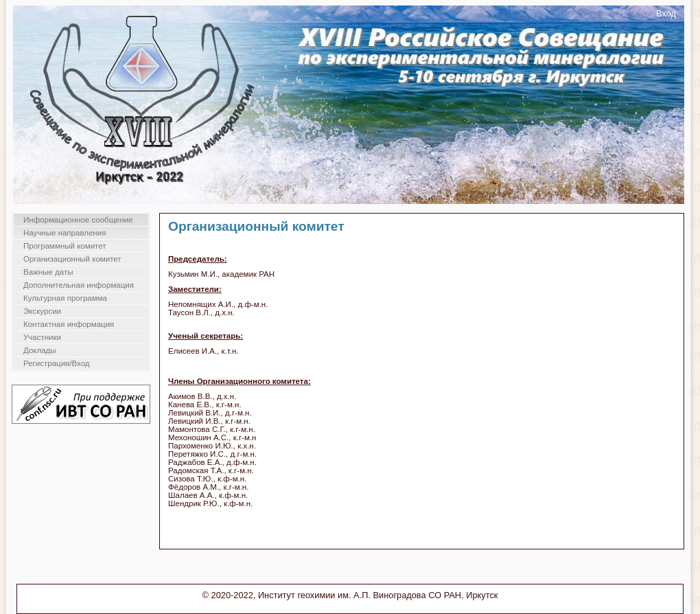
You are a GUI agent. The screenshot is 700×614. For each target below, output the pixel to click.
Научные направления (65, 233)
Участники (42, 337)
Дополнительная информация (79, 285)
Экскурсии (42, 311)
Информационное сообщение (78, 220)
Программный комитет (65, 246)
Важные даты (48, 272)
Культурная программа (65, 298)
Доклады (40, 350)
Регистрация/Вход (57, 363)
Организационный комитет (72, 259)
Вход (666, 13)
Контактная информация (69, 324)
